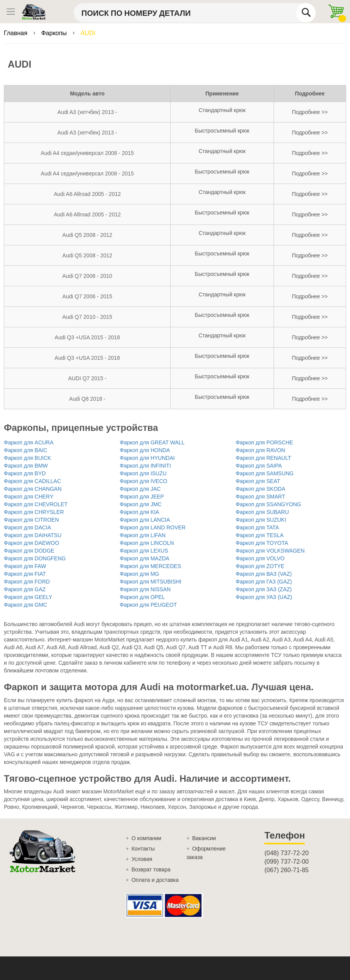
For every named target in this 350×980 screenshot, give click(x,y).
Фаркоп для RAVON (260, 450)
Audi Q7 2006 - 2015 (87, 296)
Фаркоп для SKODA (261, 489)
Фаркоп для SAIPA (259, 466)
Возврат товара (151, 869)
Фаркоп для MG (139, 574)
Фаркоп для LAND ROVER (153, 527)
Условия (142, 859)
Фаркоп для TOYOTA (262, 543)
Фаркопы (55, 33)
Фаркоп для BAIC (25, 450)
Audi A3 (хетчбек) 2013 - (87, 112)
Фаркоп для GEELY (28, 597)
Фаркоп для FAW (25, 566)
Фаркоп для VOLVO (260, 558)
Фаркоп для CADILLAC (32, 481)
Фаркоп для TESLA (260, 535)
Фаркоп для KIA (139, 512)
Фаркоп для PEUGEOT (148, 605)
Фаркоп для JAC (140, 489)
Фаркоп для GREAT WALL (152, 442)
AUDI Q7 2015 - (87, 378)
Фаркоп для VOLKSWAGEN (270, 551)
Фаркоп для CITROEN (31, 520)
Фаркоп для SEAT (258, 481)
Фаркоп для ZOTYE (260, 566)
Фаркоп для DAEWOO (31, 543)
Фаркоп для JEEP (142, 497)
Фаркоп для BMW (26, 466)
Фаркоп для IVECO (143, 481)
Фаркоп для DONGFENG (35, 558)
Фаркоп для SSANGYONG (269, 504)
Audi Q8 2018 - (87, 399)
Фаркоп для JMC (140, 504)
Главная (16, 33)
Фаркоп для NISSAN (145, 589)
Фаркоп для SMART (260, 497)
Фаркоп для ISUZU (143, 473)
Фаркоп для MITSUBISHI (150, 582)
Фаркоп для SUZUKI (261, 520)
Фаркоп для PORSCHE (265, 442)
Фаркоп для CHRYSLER (34, 512)
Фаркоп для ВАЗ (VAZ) (264, 574)
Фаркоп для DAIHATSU (33, 535)
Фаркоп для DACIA (27, 527)
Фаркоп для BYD (25, 473)
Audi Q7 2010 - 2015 (87, 317)
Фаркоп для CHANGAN (33, 489)
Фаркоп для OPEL (142, 597)
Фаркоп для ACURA (29, 442)
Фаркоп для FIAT (25, 574)
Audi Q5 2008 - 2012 (87, 235)
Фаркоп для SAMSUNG (265, 473)
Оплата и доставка (155, 880)
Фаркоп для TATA (257, 527)
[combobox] (195, 13)
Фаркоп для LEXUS (144, 551)
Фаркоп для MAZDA (145, 558)
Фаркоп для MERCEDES (150, 566)
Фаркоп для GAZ (25, 589)
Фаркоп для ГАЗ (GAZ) (264, 582)
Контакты (143, 849)
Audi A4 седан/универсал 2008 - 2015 (87, 153)
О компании (146, 838)
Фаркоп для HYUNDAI (147, 458)
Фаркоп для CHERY (29, 497)
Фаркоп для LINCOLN (147, 543)
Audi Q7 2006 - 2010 (87, 276)
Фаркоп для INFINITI (145, 466)
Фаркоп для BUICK (27, 458)
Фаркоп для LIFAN (142, 535)
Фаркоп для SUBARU (262, 512)
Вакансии (204, 838)
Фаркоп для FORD (27, 582)
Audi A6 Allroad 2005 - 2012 (87, 194)
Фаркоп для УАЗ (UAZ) (264, 597)
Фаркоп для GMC (25, 605)
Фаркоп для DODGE (29, 551)
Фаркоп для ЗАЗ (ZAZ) (264, 589)
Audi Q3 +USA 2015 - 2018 (87, 337)
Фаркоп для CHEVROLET (36, 504)
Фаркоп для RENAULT (264, 458)
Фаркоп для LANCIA (145, 520)
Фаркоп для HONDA (145, 450)
